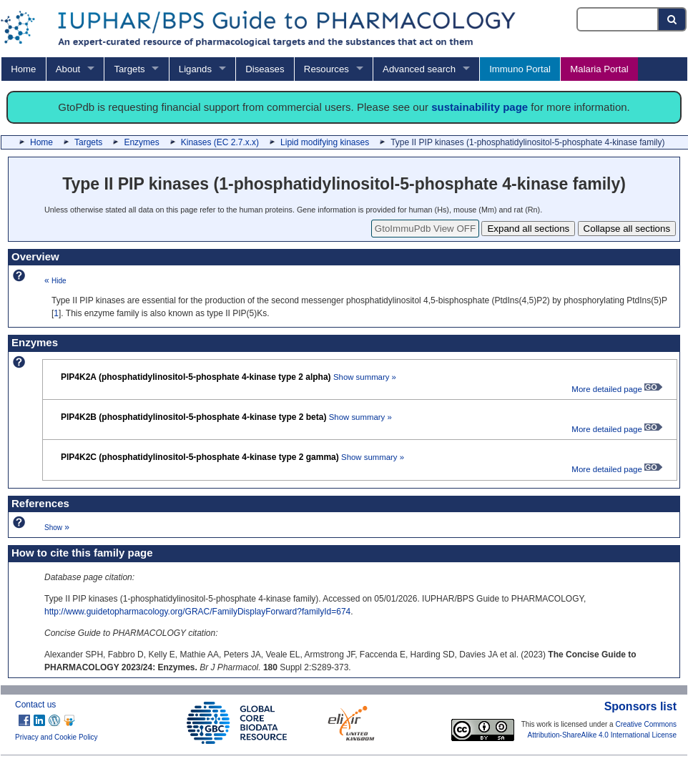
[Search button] (673, 19)
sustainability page (480, 107)
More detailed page (617, 389)
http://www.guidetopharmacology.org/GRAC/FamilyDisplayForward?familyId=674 (197, 612)
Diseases (265, 69)
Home (23, 69)
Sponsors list (640, 706)
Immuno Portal (520, 69)
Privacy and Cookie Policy (56, 737)
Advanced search (419, 69)
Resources (326, 69)
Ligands (195, 69)
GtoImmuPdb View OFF (425, 229)
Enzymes (141, 142)
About (68, 69)
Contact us (35, 705)
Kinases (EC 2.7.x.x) (220, 142)
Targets (129, 69)
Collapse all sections (627, 229)
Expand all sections (528, 229)
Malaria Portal (599, 69)
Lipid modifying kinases (325, 142)
